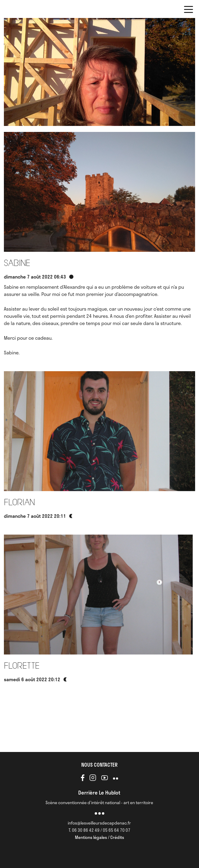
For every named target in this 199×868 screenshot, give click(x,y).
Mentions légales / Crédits (99, 837)
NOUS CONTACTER (99, 765)
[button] (189, 10)
